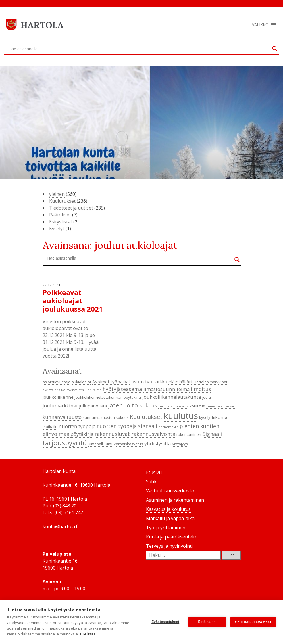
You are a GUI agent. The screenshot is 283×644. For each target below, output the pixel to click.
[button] (260, 25)
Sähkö (153, 482)
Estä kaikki (207, 622)
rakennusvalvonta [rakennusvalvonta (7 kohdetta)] (153, 434)
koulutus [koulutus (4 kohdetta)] (197, 406)
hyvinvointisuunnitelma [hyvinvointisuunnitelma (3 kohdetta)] (84, 390)
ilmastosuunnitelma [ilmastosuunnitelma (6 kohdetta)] (166, 389)
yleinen (57, 194)
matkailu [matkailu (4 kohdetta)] (50, 427)
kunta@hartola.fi (60, 526)
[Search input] (139, 49)
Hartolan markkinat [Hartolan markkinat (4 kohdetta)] (210, 382)
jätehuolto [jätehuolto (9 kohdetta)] (123, 405)
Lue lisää (88, 634)
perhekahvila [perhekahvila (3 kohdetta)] (169, 427)
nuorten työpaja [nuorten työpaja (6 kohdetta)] (77, 426)
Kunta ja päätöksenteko (172, 537)
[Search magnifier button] (275, 49)
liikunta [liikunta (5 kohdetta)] (220, 417)
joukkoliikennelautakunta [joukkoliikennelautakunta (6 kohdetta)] (172, 397)
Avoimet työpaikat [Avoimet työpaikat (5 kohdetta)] (111, 382)
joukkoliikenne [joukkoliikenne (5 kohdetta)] (58, 397)
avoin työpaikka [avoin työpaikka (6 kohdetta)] (149, 381)
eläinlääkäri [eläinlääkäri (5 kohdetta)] (180, 382)
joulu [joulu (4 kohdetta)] (207, 397)
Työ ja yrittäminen (166, 528)
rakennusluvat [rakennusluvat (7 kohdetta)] (112, 434)
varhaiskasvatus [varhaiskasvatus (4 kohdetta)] (128, 444)
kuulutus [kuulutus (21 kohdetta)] (181, 416)
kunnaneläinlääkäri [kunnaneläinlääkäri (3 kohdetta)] (221, 406)
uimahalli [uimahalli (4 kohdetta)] (96, 444)
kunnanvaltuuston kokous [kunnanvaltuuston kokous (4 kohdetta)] (106, 417)
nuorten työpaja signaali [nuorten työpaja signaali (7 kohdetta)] (127, 426)
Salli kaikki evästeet (253, 622)
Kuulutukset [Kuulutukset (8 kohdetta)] (146, 417)
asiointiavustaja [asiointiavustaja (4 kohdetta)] (56, 382)
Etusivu (154, 472)
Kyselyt (57, 229)
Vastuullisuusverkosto (170, 491)
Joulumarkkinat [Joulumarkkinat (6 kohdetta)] (60, 406)
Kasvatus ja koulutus (168, 509)
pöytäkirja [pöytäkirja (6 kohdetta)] (82, 434)
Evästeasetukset (165, 622)
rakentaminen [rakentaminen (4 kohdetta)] (189, 434)
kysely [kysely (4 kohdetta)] (205, 417)
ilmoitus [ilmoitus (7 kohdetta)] (201, 389)
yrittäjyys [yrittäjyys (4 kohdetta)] (180, 444)
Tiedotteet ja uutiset (71, 208)
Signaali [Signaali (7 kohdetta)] (212, 434)
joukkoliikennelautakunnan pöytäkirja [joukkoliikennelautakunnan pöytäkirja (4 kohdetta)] (108, 397)
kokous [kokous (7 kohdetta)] (148, 405)
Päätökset (60, 215)
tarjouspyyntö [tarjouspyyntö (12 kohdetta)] (65, 443)
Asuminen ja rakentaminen (175, 500)
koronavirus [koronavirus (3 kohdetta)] (180, 406)
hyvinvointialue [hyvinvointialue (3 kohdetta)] (54, 390)
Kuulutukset (62, 201)
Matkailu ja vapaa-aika (170, 518)
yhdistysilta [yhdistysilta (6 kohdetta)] (157, 443)
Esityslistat (61, 222)
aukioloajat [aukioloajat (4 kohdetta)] (81, 382)
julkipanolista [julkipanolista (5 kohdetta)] (93, 406)
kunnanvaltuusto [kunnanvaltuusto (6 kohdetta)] (62, 417)
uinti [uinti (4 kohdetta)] (109, 444)
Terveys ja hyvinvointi (169, 546)
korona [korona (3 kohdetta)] (164, 406)
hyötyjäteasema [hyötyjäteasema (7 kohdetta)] (122, 389)
